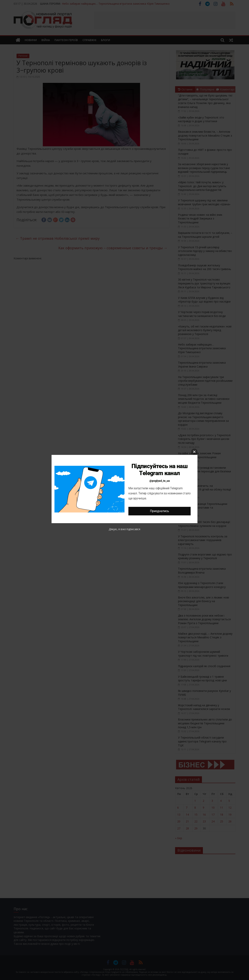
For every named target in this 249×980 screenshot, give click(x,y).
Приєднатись (159, 511)
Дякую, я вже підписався (124, 529)
